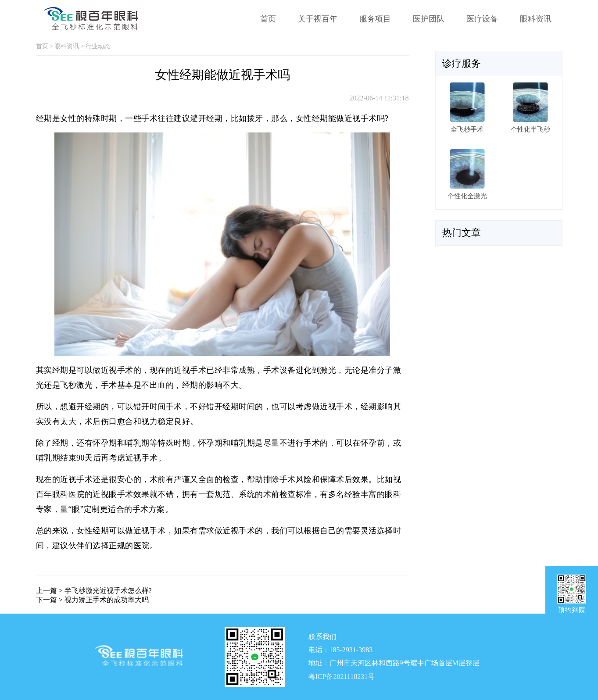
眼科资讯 (536, 19)
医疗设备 (482, 19)
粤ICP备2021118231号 (342, 677)
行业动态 (98, 46)
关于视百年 (318, 19)
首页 (268, 19)
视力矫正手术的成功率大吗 (107, 600)
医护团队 (429, 19)
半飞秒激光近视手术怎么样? (108, 591)
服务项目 (375, 19)
